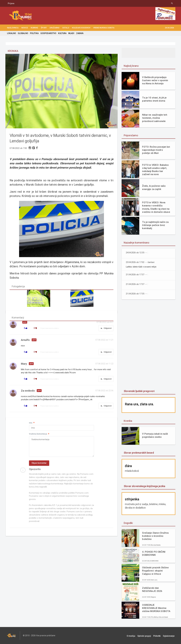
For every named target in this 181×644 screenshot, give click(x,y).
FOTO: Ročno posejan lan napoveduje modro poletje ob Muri (156, 150)
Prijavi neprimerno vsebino (50, 329)
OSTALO (66, 28)
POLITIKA (34, 33)
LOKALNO (11, 33)
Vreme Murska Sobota (104, 28)
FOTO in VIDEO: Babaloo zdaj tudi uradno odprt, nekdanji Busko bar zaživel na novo (155, 170)
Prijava (11, 3)
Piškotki (159, 636)
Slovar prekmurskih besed (139, 453)
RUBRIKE (34, 28)
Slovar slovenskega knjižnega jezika (144, 486)
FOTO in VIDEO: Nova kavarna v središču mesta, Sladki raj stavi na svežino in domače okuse (156, 207)
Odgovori (106, 329)
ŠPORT (44, 28)
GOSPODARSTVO (48, 33)
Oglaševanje (170, 636)
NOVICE (25, 28)
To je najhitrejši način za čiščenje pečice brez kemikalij (155, 225)
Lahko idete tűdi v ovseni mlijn (141, 267)
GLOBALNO (23, 33)
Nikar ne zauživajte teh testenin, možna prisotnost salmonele (154, 118)
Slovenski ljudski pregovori (139, 391)
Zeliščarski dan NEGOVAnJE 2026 (152, 589)
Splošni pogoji (147, 636)
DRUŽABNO (55, 28)
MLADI (70, 33)
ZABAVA (79, 33)
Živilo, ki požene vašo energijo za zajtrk (154, 187)
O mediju (135, 636)
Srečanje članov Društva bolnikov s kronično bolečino (155, 536)
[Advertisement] (148, 345)
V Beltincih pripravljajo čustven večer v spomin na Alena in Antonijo (155, 80)
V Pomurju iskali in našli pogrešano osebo (155, 435)
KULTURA (62, 33)
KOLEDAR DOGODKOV (81, 28)
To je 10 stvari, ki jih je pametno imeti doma (154, 99)
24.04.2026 (169, 28)
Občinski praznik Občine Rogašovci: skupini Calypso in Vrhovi (155, 571)
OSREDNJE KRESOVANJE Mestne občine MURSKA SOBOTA (156, 608)
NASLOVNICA (13, 28)
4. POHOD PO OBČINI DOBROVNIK (153, 553)
